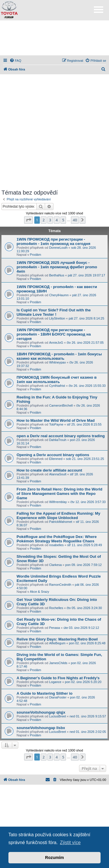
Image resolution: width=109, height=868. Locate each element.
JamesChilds (58, 663)
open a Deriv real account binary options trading (61, 436)
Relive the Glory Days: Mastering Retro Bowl (57, 639)
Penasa (54, 628)
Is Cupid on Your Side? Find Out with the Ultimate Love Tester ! (54, 312)
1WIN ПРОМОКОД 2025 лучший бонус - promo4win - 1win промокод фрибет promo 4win (57, 267)
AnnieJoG (56, 343)
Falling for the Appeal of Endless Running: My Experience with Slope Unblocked (58, 516)
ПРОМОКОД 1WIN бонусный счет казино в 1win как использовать (57, 380)
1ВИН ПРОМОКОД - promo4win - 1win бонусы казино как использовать (59, 356)
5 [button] (63, 220)
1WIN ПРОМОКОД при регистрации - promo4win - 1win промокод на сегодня (53, 241)
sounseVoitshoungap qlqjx (41, 712)
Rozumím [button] (54, 858)
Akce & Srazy (40, 592)
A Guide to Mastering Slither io (44, 693)
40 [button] (75, 220)
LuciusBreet (58, 716)
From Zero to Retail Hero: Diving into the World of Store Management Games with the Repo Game (59, 494)
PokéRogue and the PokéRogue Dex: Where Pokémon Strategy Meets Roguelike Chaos (57, 539)
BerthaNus (57, 275)
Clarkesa (55, 565)
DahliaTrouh (58, 440)
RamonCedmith (60, 585)
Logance (55, 682)
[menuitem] (15, 61)
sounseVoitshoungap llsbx (41, 728)
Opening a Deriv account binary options (53, 455)
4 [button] (57, 220)
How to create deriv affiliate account (49, 470)
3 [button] (50, 220)
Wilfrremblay (58, 502)
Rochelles (56, 608)
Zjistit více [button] (70, 843)
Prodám (36, 255)
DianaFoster (58, 697)
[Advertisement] (55, 38)
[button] (28, 220)
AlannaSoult (58, 474)
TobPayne (56, 424)
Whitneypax (57, 362)
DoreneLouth (58, 248)
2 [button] (43, 220)
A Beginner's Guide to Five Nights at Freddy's (58, 678)
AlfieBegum (57, 643)
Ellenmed (56, 459)
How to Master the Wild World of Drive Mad (56, 420)
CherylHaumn (59, 295)
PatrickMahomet (61, 522)
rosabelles (56, 545)
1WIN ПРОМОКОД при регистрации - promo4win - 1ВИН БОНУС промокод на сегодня (54, 334)
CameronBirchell (61, 405)
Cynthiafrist (57, 386)
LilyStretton (57, 318)
